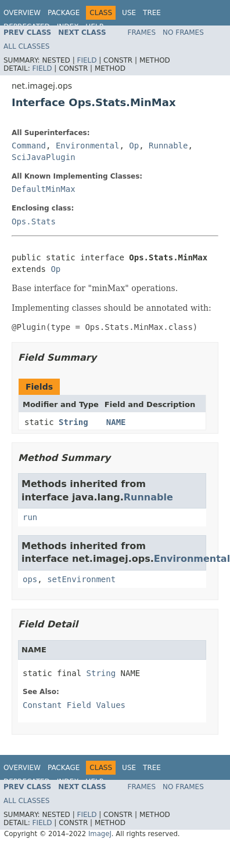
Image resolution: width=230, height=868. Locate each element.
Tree (152, 13)
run (30, 517)
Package (64, 13)
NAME (116, 422)
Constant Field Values (74, 705)
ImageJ (100, 834)
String (73, 422)
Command (29, 146)
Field (87, 60)
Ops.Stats (34, 221)
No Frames (183, 32)
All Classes (26, 46)
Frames (142, 32)
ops (30, 579)
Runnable (168, 146)
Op (134, 146)
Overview (22, 13)
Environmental (88, 146)
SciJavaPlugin (44, 157)
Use (129, 13)
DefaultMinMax (44, 189)
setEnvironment (81, 579)
